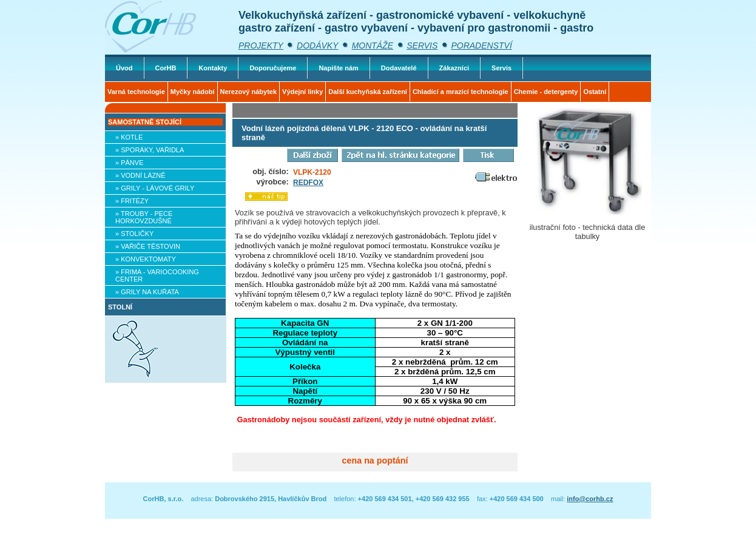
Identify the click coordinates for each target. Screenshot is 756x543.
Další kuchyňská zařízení (368, 92)
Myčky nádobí (193, 92)
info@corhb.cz (590, 499)
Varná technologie (136, 92)
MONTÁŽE (373, 46)
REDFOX (308, 183)
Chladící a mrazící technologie (461, 92)
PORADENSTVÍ (481, 46)
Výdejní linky (302, 92)
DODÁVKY (317, 46)
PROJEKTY (261, 46)
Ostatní (595, 92)
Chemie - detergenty (546, 92)
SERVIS (422, 46)
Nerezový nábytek (249, 92)
